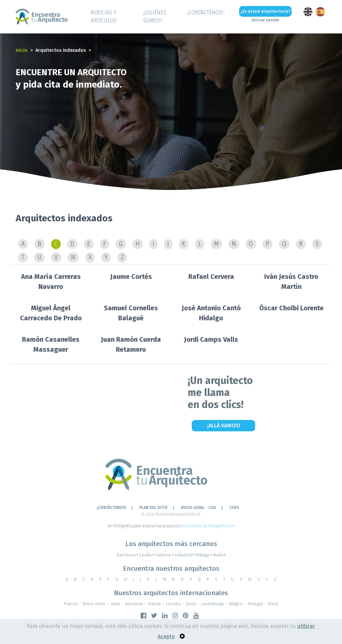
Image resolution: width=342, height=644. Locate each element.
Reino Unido (94, 604)
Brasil (273, 604)
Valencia (165, 555)
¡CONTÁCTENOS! (205, 13)
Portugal (255, 604)
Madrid (219, 555)
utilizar (306, 626)
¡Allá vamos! (224, 425)
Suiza (191, 604)
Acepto (166, 636)
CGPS (234, 508)
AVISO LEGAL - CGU (199, 508)
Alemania (134, 604)
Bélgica (236, 604)
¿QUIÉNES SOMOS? (155, 17)
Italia (115, 604)
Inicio (22, 50)
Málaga (205, 555)
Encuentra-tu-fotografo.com (209, 526)
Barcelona (128, 555)
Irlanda (154, 604)
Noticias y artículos (104, 17)
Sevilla (147, 555)
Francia (71, 604)
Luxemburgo (213, 604)
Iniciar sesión (265, 20)
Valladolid (185, 555)
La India (173, 604)
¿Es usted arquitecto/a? (265, 11)
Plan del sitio (153, 508)
